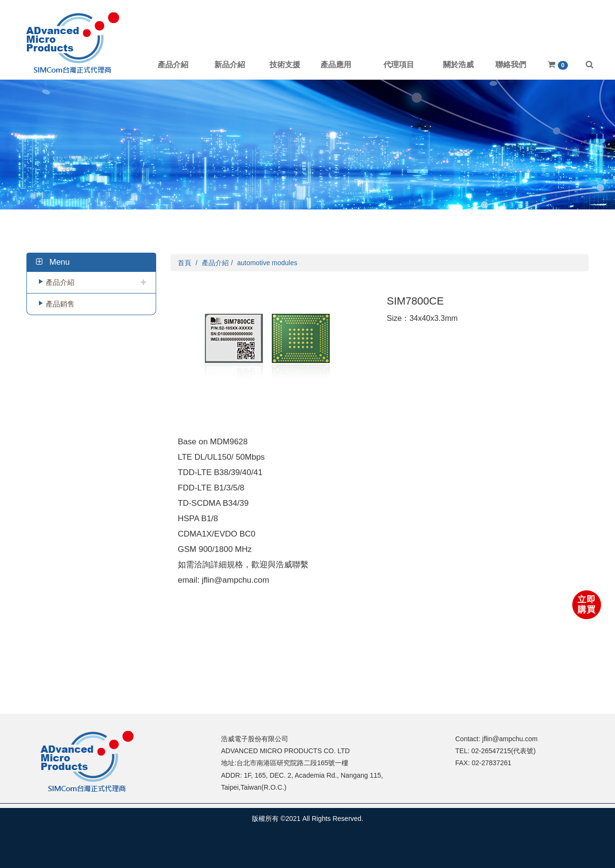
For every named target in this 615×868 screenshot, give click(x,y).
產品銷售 (60, 304)
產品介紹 (60, 282)
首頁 (184, 263)
